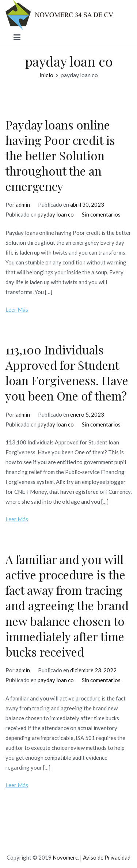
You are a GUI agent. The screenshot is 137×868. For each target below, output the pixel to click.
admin (23, 204)
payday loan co (56, 214)
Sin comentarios (101, 214)
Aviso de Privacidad (107, 857)
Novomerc (65, 857)
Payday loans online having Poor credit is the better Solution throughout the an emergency (60, 155)
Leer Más (17, 309)
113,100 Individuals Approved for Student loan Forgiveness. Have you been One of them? (67, 373)
